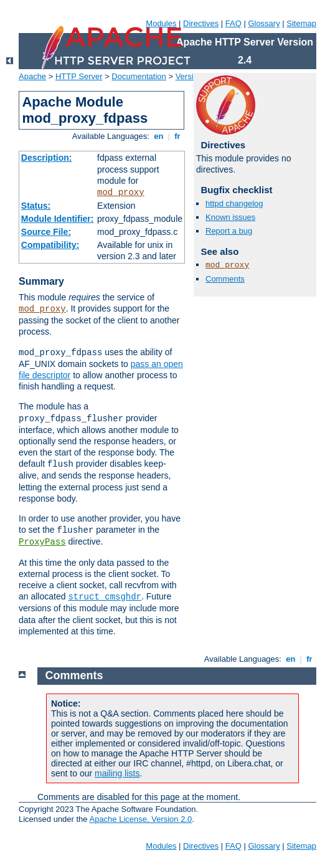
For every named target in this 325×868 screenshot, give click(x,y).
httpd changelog (234, 203)
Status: (36, 206)
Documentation (139, 76)
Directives (201, 23)
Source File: (46, 232)
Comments (225, 279)
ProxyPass (42, 542)
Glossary (264, 23)
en (159, 136)
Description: (47, 158)
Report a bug (229, 231)
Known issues (230, 217)
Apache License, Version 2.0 (140, 819)
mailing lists (117, 773)
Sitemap (301, 23)
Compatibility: (50, 245)
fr (178, 136)
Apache (32, 76)
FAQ (233, 23)
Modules (161, 23)
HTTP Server (79, 76)
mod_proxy (121, 193)
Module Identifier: (58, 219)
